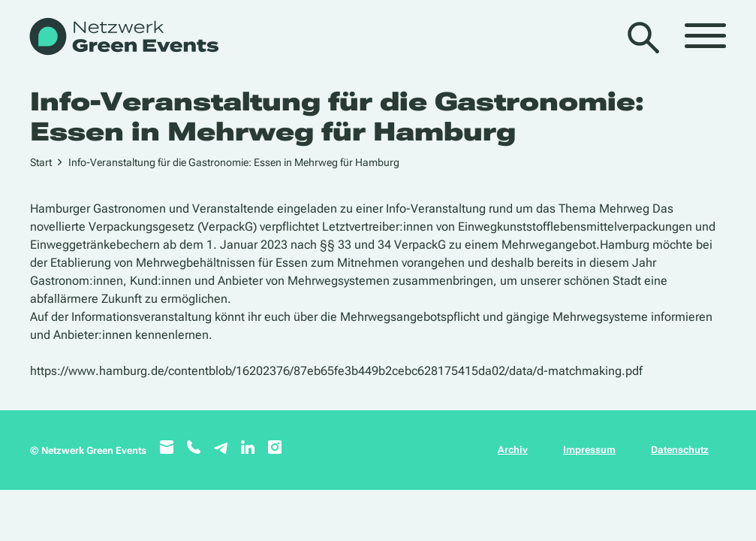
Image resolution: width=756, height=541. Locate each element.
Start (41, 162)
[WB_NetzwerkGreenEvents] (123, 38)
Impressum (589, 450)
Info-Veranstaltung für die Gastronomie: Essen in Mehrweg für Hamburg (234, 162)
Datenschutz (680, 450)
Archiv (513, 450)
